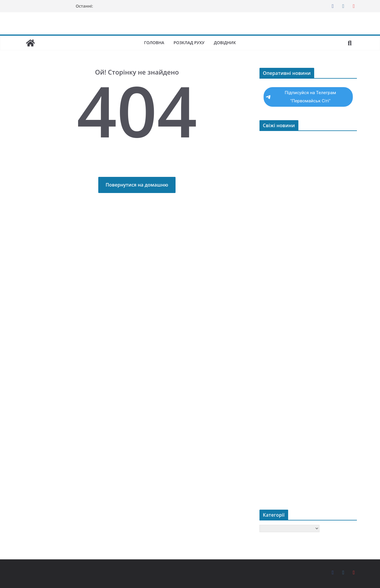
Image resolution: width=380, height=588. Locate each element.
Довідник (226, 43)
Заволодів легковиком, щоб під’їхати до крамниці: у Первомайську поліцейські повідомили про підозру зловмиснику (305, 231)
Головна (153, 43)
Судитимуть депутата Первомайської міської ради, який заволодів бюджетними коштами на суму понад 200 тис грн (308, 329)
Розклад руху (189, 43)
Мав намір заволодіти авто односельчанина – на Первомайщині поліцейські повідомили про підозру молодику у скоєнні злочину (305, 373)
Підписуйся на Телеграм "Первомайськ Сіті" (301, 97)
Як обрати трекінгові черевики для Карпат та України (306, 209)
